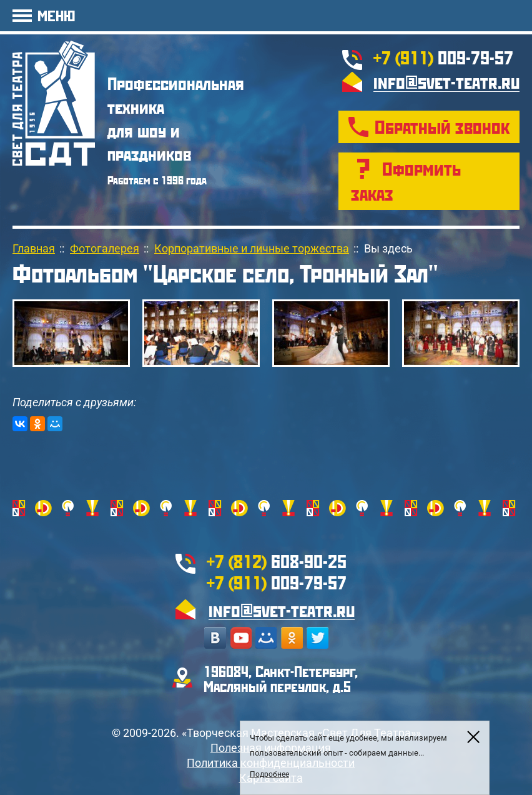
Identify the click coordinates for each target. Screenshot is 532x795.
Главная (34, 248)
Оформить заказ (406, 181)
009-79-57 (443, 57)
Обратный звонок (442, 127)
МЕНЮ (56, 15)
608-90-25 (277, 561)
